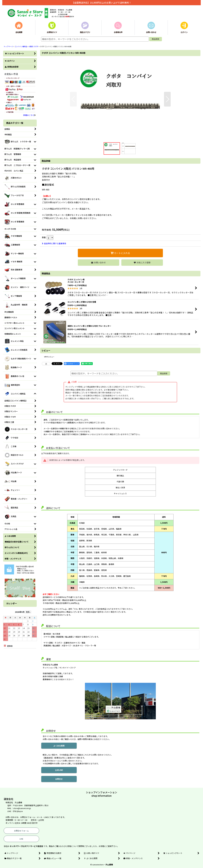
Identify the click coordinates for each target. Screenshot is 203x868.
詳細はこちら (29, 115)
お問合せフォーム (21, 831)
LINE (21, 839)
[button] (73, 99)
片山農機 (109, 865)
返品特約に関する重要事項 (54, 243)
